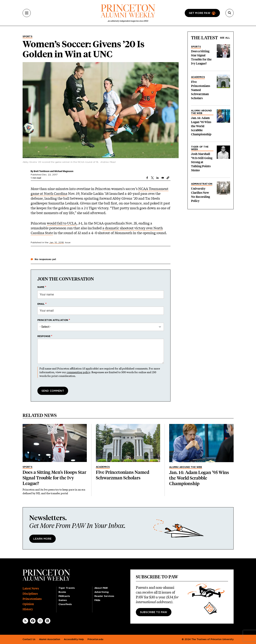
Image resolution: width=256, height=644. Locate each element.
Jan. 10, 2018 (56, 242)
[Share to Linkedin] (158, 178)
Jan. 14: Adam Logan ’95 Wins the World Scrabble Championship (201, 126)
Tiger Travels (67, 588)
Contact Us (29, 639)
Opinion (28, 604)
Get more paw (200, 13)
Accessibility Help (74, 639)
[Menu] (27, 13)
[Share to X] (152, 178)
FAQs (97, 600)
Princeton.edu (95, 639)
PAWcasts (64, 596)
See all (225, 38)
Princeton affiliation (53, 320)
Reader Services (104, 596)
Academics (198, 77)
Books (62, 592)
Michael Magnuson (64, 171)
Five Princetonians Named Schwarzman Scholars (201, 90)
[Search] (230, 13)
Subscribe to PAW (154, 612)
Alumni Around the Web (201, 112)
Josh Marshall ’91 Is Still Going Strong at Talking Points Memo (202, 162)
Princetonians (32, 599)
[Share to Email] (163, 178)
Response (44, 336)
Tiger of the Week (200, 148)
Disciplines (30, 594)
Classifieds (65, 604)
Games (63, 600)
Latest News (31, 588)
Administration (202, 184)
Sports (27, 37)
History (28, 609)
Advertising (102, 592)
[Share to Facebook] (147, 178)
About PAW (101, 588)
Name (41, 287)
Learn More (42, 539)
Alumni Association (50, 639)
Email (41, 304)
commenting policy (78, 372)
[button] (168, 178)
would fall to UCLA (62, 223)
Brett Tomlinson (42, 171)
